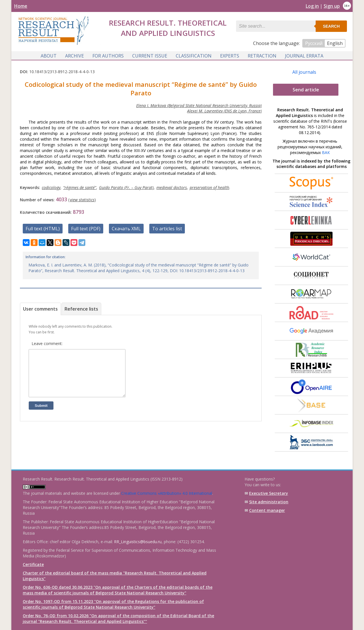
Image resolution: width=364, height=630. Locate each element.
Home (21, 6)
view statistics (82, 199)
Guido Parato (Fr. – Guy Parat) (126, 187)
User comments (40, 309)
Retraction (262, 55)
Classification (194, 55)
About (49, 55)
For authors (108, 55)
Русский (314, 43)
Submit (41, 414)
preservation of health (209, 187)
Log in (312, 6)
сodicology (51, 187)
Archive (75, 55)
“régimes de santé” (80, 187)
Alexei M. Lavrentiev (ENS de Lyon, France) (224, 111)
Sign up (332, 6)
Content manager (267, 510)
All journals (304, 72)
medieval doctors (172, 187)
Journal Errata (304, 55)
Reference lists (81, 309)
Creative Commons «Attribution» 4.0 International (167, 493)
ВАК (326, 152)
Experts (230, 55)
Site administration (269, 502)
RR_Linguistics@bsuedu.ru (138, 542)
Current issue (150, 55)
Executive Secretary (269, 493)
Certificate (33, 564)
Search (331, 26)
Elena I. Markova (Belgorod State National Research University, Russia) (199, 105)
